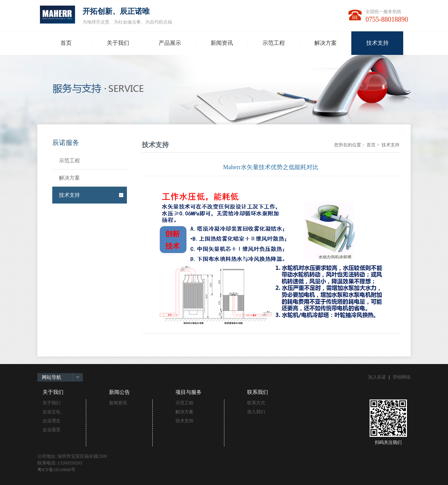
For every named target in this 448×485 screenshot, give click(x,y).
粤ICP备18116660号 (56, 470)
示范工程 (69, 161)
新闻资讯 (118, 403)
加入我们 (256, 412)
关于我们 (52, 403)
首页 (371, 145)
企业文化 (52, 412)
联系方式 (256, 403)
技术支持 (69, 195)
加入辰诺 (377, 377)
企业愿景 (52, 430)
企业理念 (52, 421)
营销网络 (402, 377)
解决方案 (69, 178)
